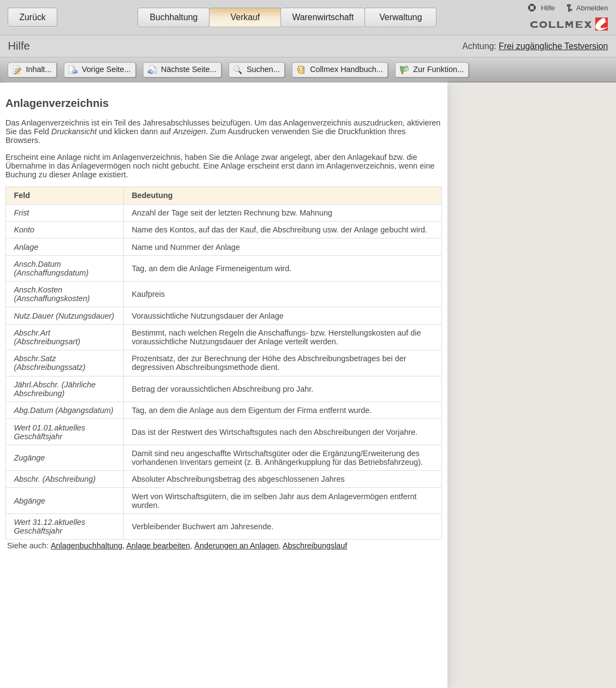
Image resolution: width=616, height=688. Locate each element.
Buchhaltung (174, 17)
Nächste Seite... (189, 69)
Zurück (32, 17)
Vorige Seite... (106, 69)
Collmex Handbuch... (346, 69)
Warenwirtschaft (323, 17)
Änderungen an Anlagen (236, 546)
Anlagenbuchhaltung (86, 546)
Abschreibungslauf (315, 546)
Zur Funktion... (438, 69)
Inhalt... (38, 69)
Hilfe (548, 8)
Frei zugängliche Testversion (553, 46)
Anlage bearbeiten (158, 546)
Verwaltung (400, 17)
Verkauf (246, 17)
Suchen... (263, 69)
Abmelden (592, 8)
